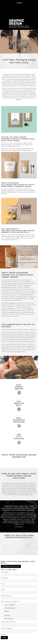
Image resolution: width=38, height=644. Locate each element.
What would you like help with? (10, 602)
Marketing (6, 615)
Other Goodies (7, 619)
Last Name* (19, 580)
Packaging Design (8, 608)
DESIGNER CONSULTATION (11, 566)
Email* (19, 592)
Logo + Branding (8, 605)
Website (5, 611)
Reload (3, 634)
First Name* (19, 574)
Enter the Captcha (19, 630)
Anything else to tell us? (19, 624)
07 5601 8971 (11, 570)
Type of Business (19, 597)
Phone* (19, 586)
